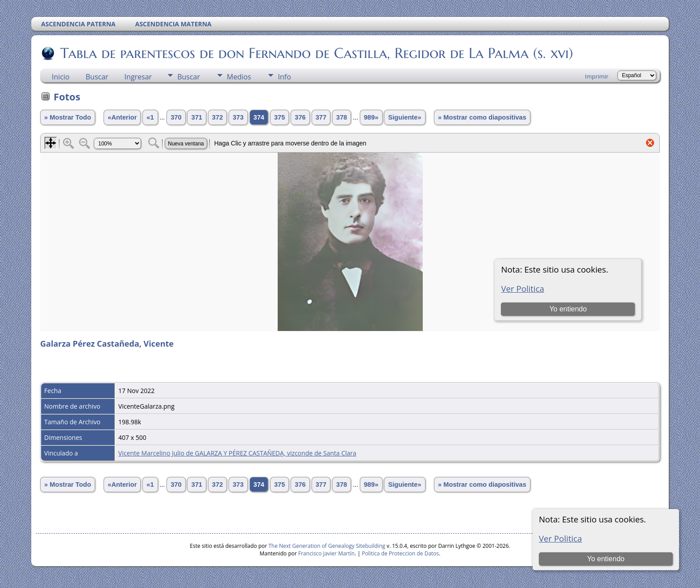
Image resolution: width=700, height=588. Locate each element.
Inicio (61, 77)
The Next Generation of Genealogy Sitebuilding (327, 546)
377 (321, 117)
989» (371, 117)
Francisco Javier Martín (326, 553)
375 (279, 117)
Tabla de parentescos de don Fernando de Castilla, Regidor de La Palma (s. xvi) (316, 53)
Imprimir (597, 76)
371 (196, 117)
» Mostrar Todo (68, 117)
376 (300, 117)
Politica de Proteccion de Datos (400, 553)
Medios (239, 77)
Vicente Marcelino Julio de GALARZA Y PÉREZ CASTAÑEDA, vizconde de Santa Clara (237, 453)
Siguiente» (404, 117)
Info (284, 77)
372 (217, 117)
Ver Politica (560, 538)
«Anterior (122, 117)
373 (238, 117)
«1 (150, 117)
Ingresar (138, 77)
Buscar (97, 77)
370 (176, 117)
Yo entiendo (606, 559)
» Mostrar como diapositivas (482, 117)
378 (342, 117)
